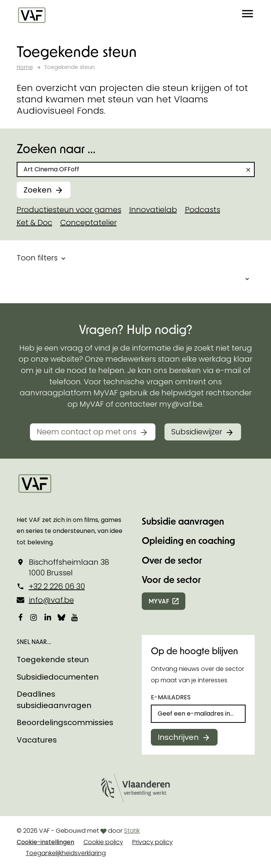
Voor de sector (171, 579)
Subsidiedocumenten (58, 677)
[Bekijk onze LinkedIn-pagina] (48, 617)
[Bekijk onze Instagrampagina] (34, 617)
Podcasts (203, 210)
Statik (132, 831)
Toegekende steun (53, 660)
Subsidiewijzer (197, 432)
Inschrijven (178, 737)
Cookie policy (103, 842)
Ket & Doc (34, 222)
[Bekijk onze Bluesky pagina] (61, 617)
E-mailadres (171, 697)
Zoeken (38, 190)
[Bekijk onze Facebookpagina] (20, 617)
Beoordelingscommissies (65, 722)
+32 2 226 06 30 (57, 586)
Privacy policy (153, 842)
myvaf (159, 601)
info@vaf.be (51, 600)
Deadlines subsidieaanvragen (54, 700)
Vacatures (37, 740)
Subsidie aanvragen (183, 521)
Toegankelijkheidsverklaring (66, 853)
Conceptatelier (89, 222)
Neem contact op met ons (87, 432)
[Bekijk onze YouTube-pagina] (75, 617)
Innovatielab (153, 210)
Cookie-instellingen (45, 842)
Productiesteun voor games (69, 210)
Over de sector (172, 560)
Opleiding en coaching (188, 540)
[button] (248, 15)
